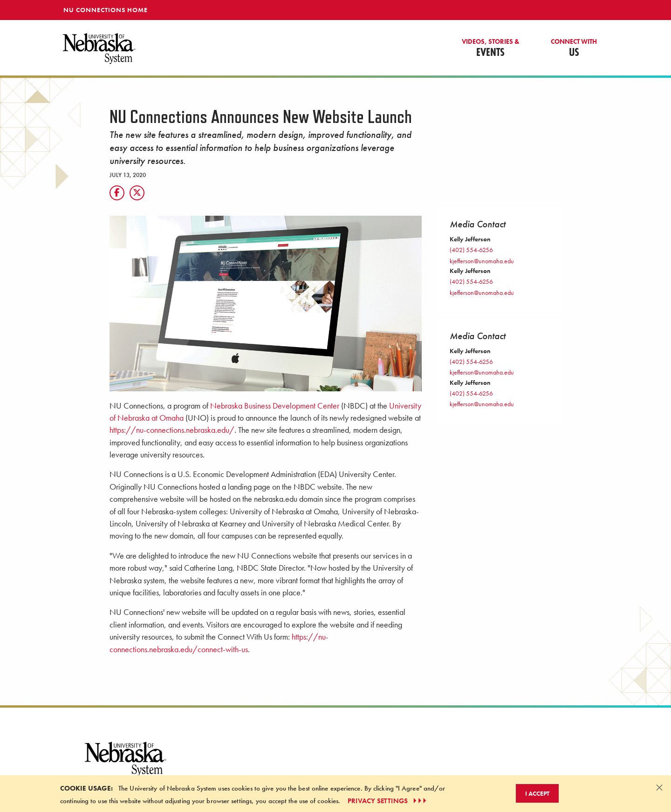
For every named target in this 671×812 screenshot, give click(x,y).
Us (574, 48)
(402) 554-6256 (471, 250)
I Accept (537, 793)
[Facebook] (117, 193)
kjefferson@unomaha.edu (482, 261)
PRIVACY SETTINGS (388, 801)
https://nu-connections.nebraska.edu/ (172, 430)
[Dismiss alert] (659, 787)
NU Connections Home (106, 10)
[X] (137, 193)
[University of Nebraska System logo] (126, 764)
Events (490, 48)
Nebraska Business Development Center (275, 406)
